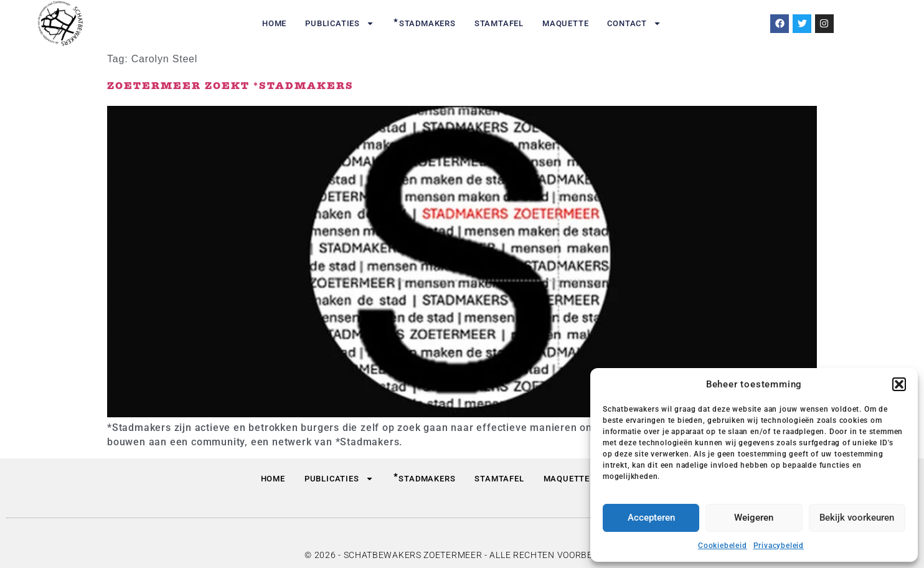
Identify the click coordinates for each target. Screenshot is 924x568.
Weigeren (754, 518)
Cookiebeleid (723, 546)
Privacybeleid (779, 546)
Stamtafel (499, 23)
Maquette (565, 23)
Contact (634, 24)
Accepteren (651, 518)
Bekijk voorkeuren (857, 518)
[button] (899, 384)
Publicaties (340, 24)
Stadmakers (424, 22)
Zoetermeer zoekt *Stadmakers (230, 86)
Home (274, 23)
